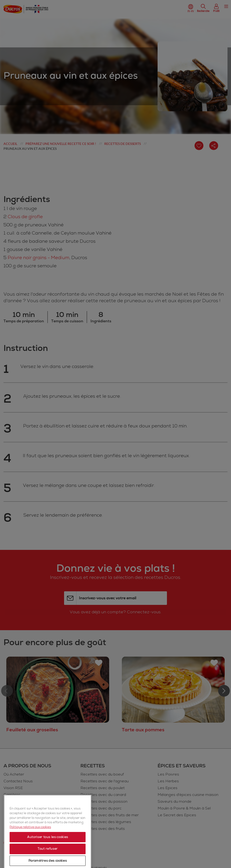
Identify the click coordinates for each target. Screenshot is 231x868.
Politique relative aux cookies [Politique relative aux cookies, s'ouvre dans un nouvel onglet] (30, 850)
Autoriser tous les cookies (48, 860)
